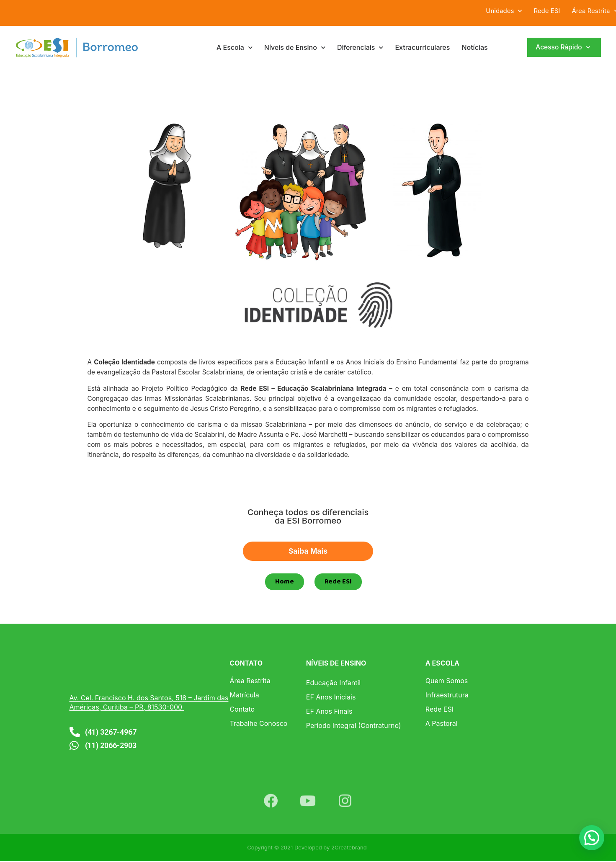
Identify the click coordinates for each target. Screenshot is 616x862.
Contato (242, 710)
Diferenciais (360, 48)
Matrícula (244, 696)
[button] (592, 838)
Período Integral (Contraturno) (354, 726)
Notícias (474, 47)
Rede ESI (547, 11)
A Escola (235, 48)
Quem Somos (447, 681)
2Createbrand (349, 848)
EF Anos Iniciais (331, 698)
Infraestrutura (447, 696)
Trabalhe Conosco (258, 724)
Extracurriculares (422, 47)
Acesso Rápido (563, 48)
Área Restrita (250, 681)
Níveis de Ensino (295, 48)
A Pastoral (442, 724)
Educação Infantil (333, 684)
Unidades (504, 11)
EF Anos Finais (329, 712)
